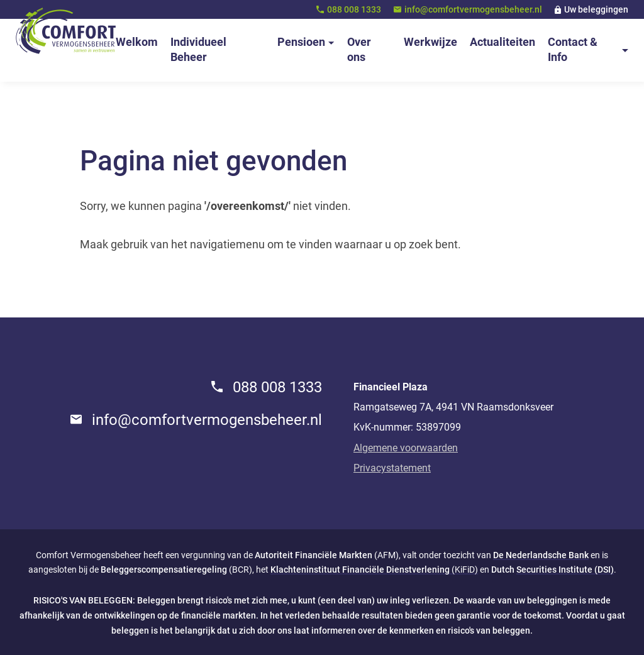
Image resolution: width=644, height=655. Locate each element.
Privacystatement (392, 468)
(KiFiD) (374, 570)
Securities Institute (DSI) (565, 570)
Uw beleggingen (596, 9)
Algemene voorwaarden (406, 448)
